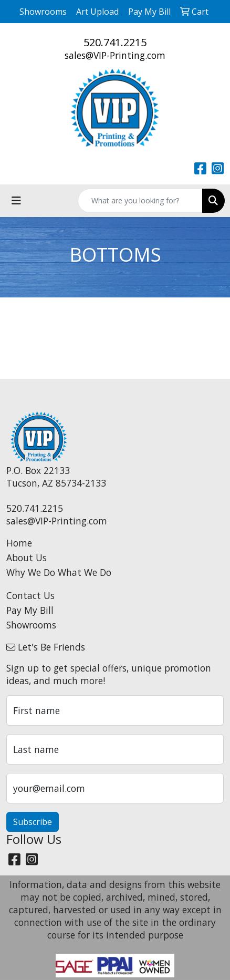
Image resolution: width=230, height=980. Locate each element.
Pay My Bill (30, 610)
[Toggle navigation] (16, 201)
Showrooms (31, 625)
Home (19, 543)
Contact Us (30, 595)
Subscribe (33, 822)
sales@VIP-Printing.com (115, 55)
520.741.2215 (115, 42)
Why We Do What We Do (59, 572)
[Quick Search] (140, 201)
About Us (27, 558)
